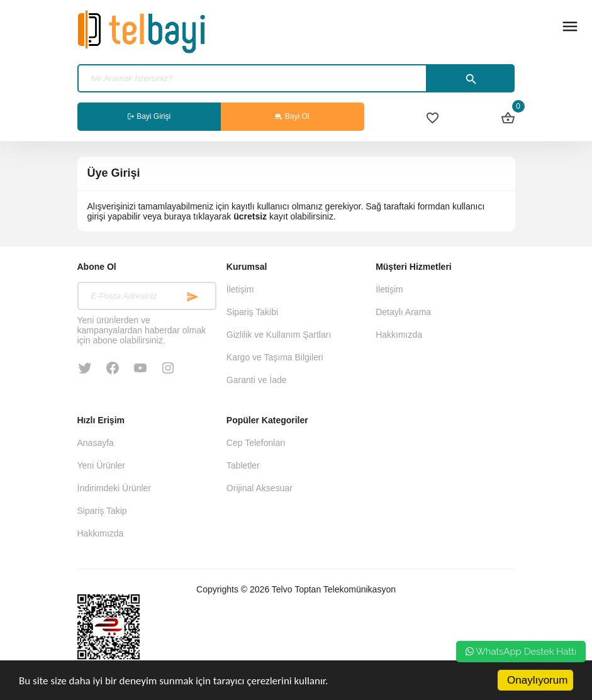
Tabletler (243, 465)
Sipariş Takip (102, 511)
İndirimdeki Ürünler (114, 488)
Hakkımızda (399, 335)
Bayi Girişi (149, 116)
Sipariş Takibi (252, 312)
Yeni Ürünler (102, 465)
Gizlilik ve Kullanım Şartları (279, 335)
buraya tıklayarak (198, 216)
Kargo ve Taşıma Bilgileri (275, 357)
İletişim (240, 289)
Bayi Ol (292, 116)
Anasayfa (96, 443)
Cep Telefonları (256, 443)
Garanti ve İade (257, 380)
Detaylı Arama (403, 312)
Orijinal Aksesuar (260, 488)
